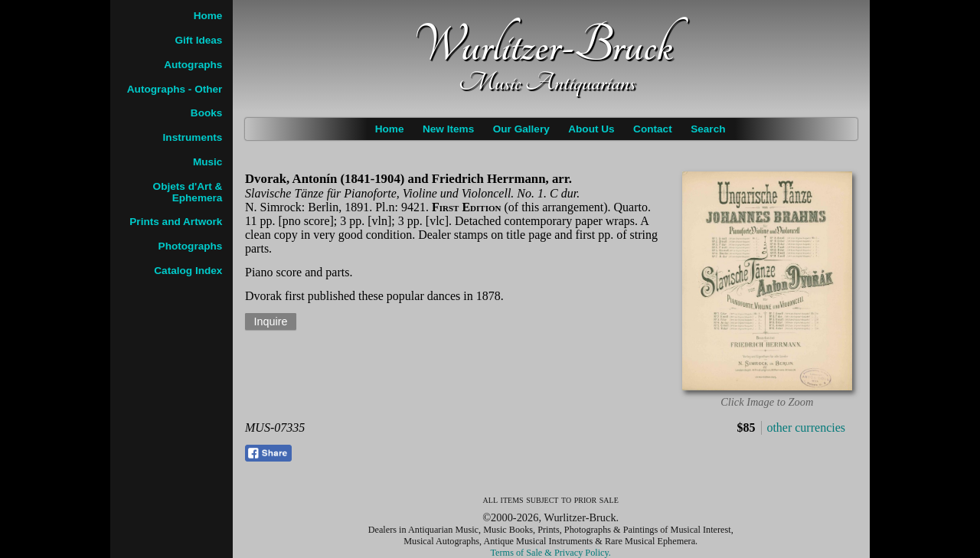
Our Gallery (521, 129)
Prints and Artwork (176, 222)
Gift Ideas (198, 40)
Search (708, 129)
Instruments (193, 137)
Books (207, 113)
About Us (591, 129)
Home (390, 129)
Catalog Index (188, 271)
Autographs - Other (175, 89)
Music (208, 162)
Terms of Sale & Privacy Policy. (551, 553)
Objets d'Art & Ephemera (188, 192)
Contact (653, 129)
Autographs (193, 65)
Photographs (191, 246)
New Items (448, 129)
